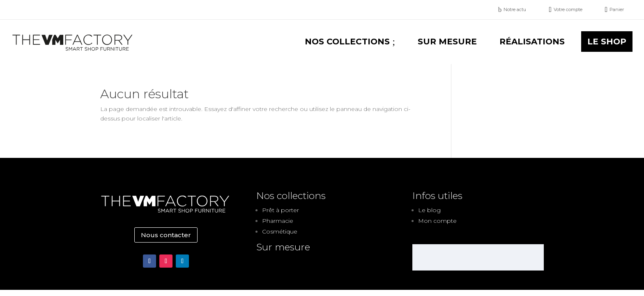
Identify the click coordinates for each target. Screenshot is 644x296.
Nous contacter (166, 235)
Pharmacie (278, 221)
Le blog (429, 210)
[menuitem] (512, 10)
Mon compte (437, 221)
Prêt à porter (281, 210)
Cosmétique (280, 231)
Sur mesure (283, 247)
